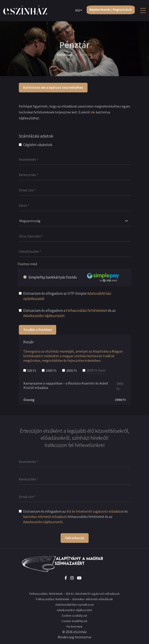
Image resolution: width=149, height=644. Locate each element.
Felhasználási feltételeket (87, 311)
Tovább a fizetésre (38, 330)
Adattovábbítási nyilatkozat (75, 605)
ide (93, 112)
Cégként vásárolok (38, 145)
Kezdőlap (64, 54)
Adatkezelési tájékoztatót (44, 316)
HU (76, 11)
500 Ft (32, 371)
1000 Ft (51, 371)
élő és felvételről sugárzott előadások (95, 511)
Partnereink (74, 626)
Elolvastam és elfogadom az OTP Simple (67, 296)
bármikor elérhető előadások (45, 517)
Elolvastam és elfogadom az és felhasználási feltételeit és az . (75, 517)
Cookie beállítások (74, 621)
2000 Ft (72, 371)
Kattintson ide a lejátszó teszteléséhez (53, 87)
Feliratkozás (75, 538)
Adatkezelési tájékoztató (75, 610)
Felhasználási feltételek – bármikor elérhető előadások (74, 599)
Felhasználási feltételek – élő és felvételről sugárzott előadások (74, 594)
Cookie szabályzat (74, 616)
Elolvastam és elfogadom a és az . (69, 313)
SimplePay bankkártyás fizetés (79, 277)
